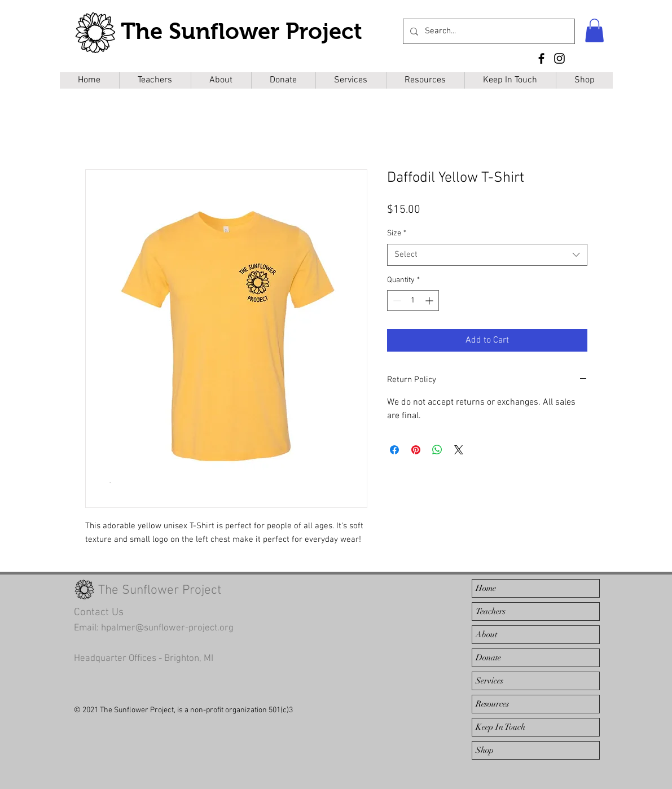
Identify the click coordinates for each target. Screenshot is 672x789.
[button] (594, 30)
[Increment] (430, 301)
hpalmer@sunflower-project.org (167, 628)
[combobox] (487, 255)
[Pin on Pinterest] (416, 450)
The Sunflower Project (241, 31)
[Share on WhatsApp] (437, 450)
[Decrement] (396, 301)
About (486, 634)
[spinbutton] (413, 301)
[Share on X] (459, 450)
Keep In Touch (500, 727)
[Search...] (488, 31)
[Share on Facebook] (394, 450)
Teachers (491, 611)
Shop (485, 750)
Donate (488, 657)
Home (486, 588)
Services (489, 681)
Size (397, 233)
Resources (492, 704)
